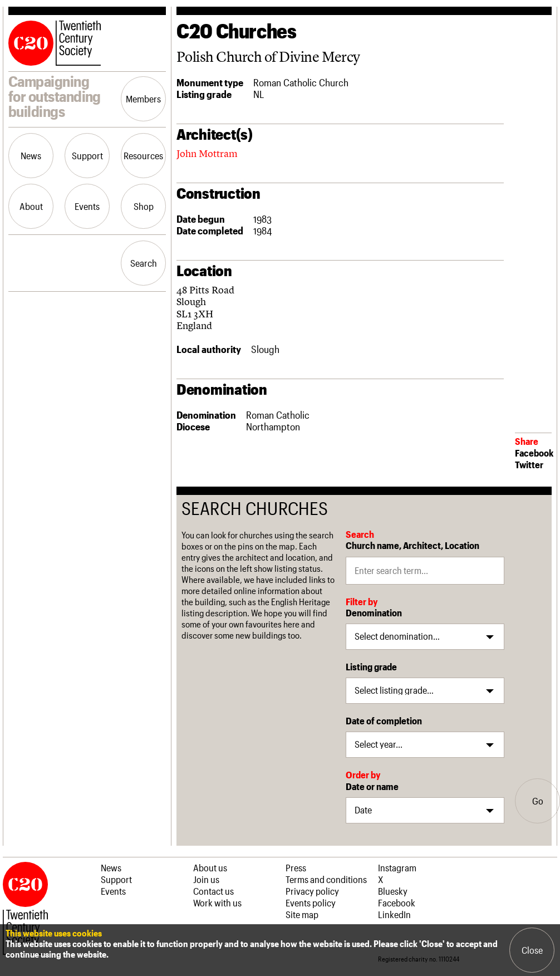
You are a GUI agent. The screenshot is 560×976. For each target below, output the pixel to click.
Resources (143, 155)
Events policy (311, 903)
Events (87, 206)
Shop (144, 206)
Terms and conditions (326, 879)
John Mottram (207, 153)
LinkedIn (394, 914)
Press (296, 867)
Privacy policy (312, 891)
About (31, 206)
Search (144, 263)
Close (532, 950)
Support (87, 155)
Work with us (217, 903)
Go (538, 801)
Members (143, 99)
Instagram (397, 867)
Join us (206, 879)
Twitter (529, 464)
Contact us (213, 891)
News (31, 155)
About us (210, 867)
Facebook (534, 453)
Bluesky (393, 891)
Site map (302, 914)
